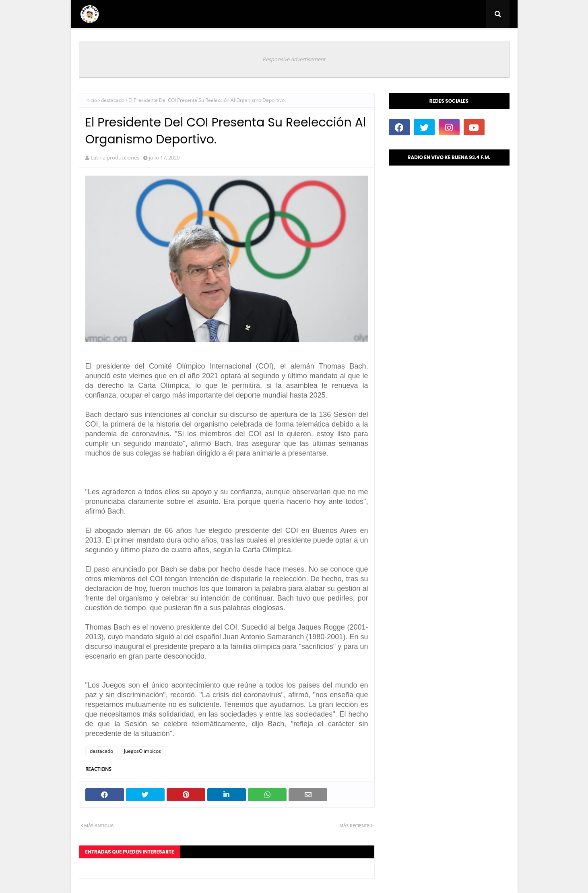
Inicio (91, 100)
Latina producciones (115, 157)
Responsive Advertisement (294, 59)
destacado (113, 100)
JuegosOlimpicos (142, 751)
